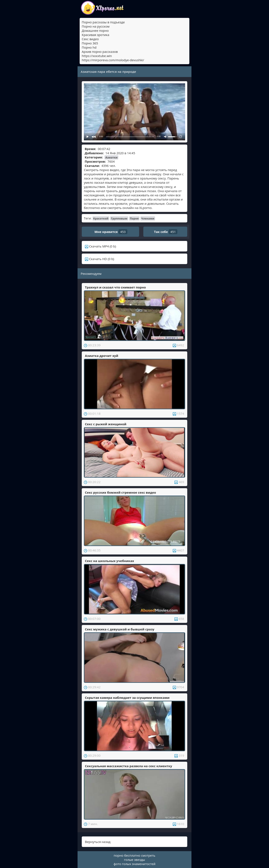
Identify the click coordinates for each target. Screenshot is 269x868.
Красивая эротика (96, 35)
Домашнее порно (95, 31)
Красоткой (101, 218)
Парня (134, 218)
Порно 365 (90, 43)
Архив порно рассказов (100, 52)
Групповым (119, 218)
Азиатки (111, 157)
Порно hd (89, 47)
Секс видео (90, 39)
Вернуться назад (98, 842)
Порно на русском (96, 26)
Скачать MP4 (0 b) (100, 246)
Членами (148, 218)
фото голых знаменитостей (135, 864)
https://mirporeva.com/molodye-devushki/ (113, 60)
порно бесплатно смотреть (134, 855)
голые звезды (134, 860)
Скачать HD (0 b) (100, 259)
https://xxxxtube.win (97, 56)
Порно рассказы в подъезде (103, 22)
